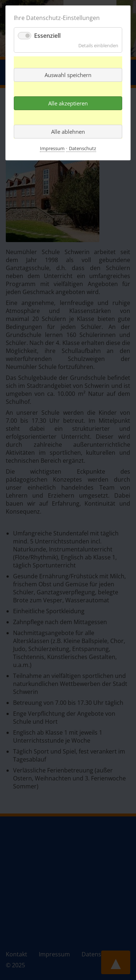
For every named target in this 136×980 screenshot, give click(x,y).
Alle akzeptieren (68, 103)
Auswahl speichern (68, 75)
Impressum (52, 148)
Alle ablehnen (68, 132)
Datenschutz (83, 148)
